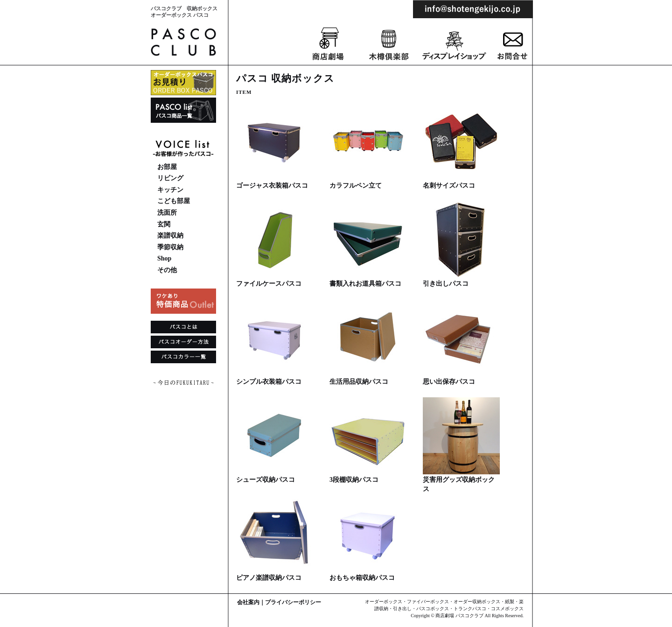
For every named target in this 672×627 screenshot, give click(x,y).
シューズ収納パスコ (266, 480)
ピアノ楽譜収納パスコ (269, 578)
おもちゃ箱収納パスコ (362, 578)
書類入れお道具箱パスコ (365, 284)
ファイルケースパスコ (269, 284)
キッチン (170, 190)
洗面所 (167, 213)
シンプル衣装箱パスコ (269, 382)
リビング (170, 178)
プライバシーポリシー (293, 602)
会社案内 (248, 602)
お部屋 (167, 167)
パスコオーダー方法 (183, 343)
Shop (164, 258)
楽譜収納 (170, 236)
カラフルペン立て (356, 186)
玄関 (164, 224)
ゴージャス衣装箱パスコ (272, 186)
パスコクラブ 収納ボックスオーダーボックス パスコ (184, 12)
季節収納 (170, 247)
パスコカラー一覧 (183, 358)
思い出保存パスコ (449, 382)
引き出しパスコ (446, 284)
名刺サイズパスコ (449, 186)
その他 (167, 270)
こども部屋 (174, 201)
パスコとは (183, 328)
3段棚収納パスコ (354, 480)
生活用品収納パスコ (359, 382)
